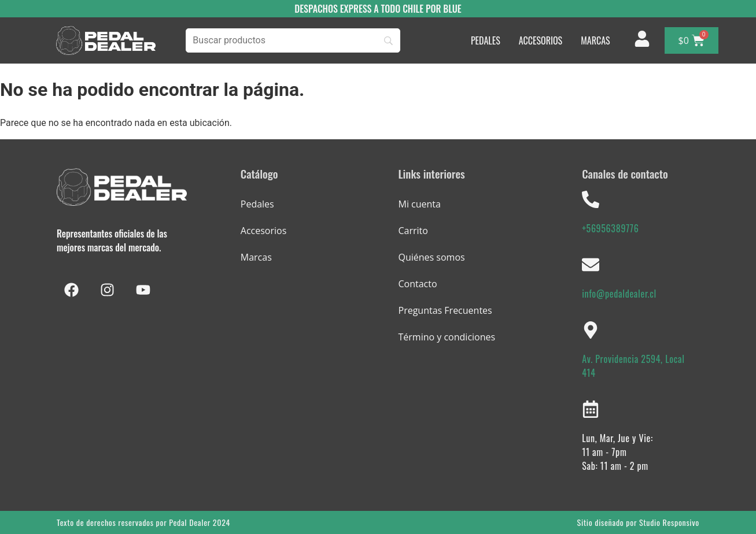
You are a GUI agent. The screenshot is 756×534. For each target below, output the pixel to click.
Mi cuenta (420, 204)
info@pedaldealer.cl (619, 294)
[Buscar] (293, 40)
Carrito (413, 231)
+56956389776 (610, 228)
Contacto (418, 284)
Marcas (256, 257)
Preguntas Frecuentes (445, 310)
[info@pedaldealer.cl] (591, 265)
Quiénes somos (432, 257)
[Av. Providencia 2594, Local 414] (591, 330)
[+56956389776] (591, 199)
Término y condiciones (447, 337)
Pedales (257, 204)
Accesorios (264, 231)
